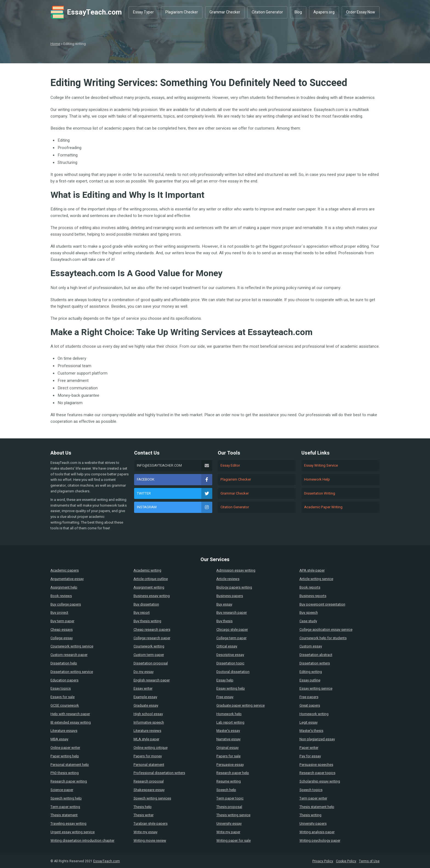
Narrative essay (228, 739)
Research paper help (233, 773)
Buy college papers (66, 604)
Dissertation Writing (320, 493)
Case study (308, 621)
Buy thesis (224, 621)
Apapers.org (324, 12)
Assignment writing (149, 587)
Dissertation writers (315, 663)
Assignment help (64, 587)
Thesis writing (310, 815)
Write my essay (145, 832)
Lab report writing (230, 722)
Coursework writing (149, 646)
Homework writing (314, 714)
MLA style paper (146, 739)
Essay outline (310, 680)
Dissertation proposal (151, 663)
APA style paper (312, 570)
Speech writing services (152, 798)
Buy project (59, 613)
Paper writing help (65, 756)
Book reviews (61, 596)
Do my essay (144, 672)
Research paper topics (317, 773)
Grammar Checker (225, 12)
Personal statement (149, 765)
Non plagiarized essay (317, 739)
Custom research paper (69, 655)
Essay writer (143, 688)
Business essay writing (152, 596)
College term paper (231, 638)
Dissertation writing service (72, 672)
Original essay (227, 748)
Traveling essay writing (68, 823)
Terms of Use (369, 861)
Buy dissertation (146, 604)
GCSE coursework (65, 705)
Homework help (229, 714)
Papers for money (148, 756)
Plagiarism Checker (182, 12)
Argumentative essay (67, 579)
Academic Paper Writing (323, 507)
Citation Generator (267, 12)
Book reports (310, 587)
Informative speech (149, 722)
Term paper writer (313, 798)
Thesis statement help (317, 807)
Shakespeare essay (149, 790)
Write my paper (228, 832)
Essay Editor (230, 465)
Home (55, 44)
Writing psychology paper (320, 840)
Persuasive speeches (316, 765)
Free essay (225, 697)
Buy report (142, 613)
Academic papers (65, 570)
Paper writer (309, 748)
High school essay (148, 714)
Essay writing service (316, 688)
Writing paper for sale (234, 840)
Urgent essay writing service (73, 832)
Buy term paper (62, 621)
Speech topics (311, 790)
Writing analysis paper (317, 832)
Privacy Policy (323, 861)
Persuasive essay (230, 765)
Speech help (226, 790)
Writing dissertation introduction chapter (82, 840)
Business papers (230, 596)
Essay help (225, 680)
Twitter (175, 493)
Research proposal (149, 781)
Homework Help (317, 479)
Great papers (310, 705)
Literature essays (64, 731)
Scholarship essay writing (320, 781)
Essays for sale (63, 697)
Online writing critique (151, 748)
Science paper (62, 790)
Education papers (64, 680)
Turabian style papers (151, 823)
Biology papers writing (234, 587)
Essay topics (61, 688)
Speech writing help (66, 798)
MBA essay (59, 739)
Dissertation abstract (316, 655)
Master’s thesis (311, 731)
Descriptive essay (230, 655)
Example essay (145, 697)
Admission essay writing (236, 570)
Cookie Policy (346, 861)
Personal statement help (70, 765)
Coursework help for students (323, 638)
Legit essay (309, 722)
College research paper (152, 638)
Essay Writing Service (321, 465)
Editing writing (311, 672)
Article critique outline (151, 579)
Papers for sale (228, 756)
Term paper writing (65, 807)
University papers (313, 823)
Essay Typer (143, 12)
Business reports (313, 596)
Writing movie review (150, 840)
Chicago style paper (232, 629)
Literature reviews (147, 731)
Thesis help (143, 807)
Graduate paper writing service (241, 705)
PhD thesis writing (65, 773)
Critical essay (227, 646)
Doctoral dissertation (233, 672)
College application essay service (326, 629)
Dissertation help (64, 663)
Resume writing (229, 781)
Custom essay (311, 646)
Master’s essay (228, 731)
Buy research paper (232, 613)
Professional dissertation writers (159, 773)
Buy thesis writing (147, 621)
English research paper (152, 680)
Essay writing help (231, 688)
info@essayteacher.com (175, 466)
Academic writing (147, 570)
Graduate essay (146, 705)
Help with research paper (70, 714)
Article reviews (228, 579)
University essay (229, 823)
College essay (62, 638)
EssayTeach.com (86, 12)
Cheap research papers (152, 629)
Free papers (309, 697)
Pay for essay (310, 756)
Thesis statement (64, 815)
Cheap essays (62, 629)
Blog (298, 12)
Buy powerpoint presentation (322, 604)
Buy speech (309, 613)
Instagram (175, 507)
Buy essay (224, 604)
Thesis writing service (233, 815)
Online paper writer (65, 748)
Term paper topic (230, 798)
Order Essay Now (361, 12)
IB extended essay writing (71, 722)
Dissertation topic (230, 663)
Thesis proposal (229, 807)
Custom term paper (149, 655)
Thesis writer (144, 815)
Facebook (175, 479)
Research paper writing (69, 781)
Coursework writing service (72, 646)
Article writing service (316, 579)
